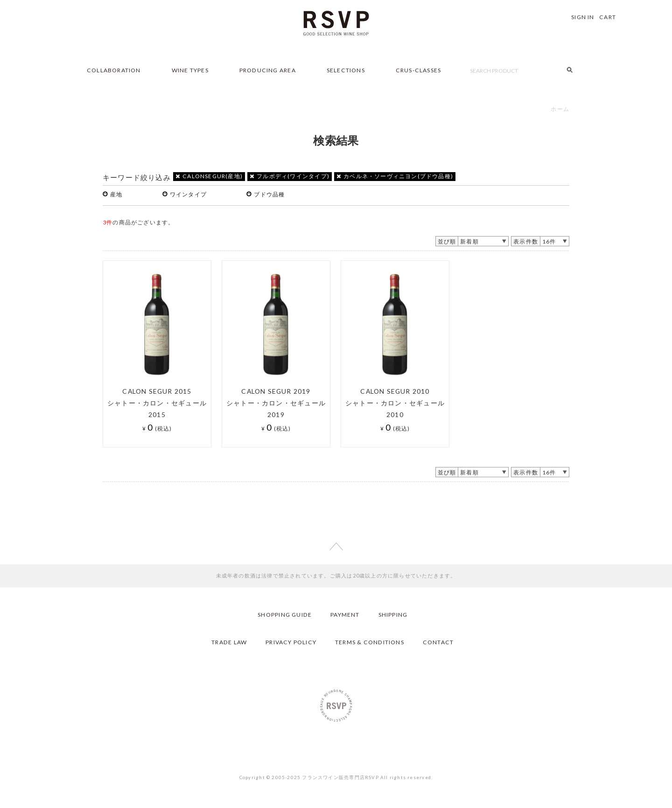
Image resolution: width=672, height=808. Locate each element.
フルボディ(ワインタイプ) (290, 176)
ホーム (560, 109)
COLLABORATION (114, 70)
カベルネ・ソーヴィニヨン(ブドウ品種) (395, 176)
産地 (116, 194)
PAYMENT (345, 615)
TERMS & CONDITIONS (370, 642)
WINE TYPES (190, 70)
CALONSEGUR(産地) (209, 176)
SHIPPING (393, 615)
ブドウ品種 (269, 194)
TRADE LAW (229, 642)
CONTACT (438, 642)
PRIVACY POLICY (291, 642)
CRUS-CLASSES (419, 70)
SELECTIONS (346, 70)
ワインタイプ (188, 194)
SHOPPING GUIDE (285, 615)
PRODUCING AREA (268, 70)
